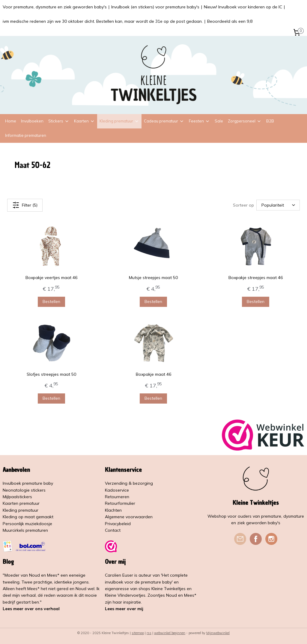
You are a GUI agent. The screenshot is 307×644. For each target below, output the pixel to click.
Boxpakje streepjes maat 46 (256, 277)
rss (149, 633)
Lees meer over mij (124, 609)
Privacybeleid (118, 524)
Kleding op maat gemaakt (28, 517)
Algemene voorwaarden (129, 517)
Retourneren (117, 497)
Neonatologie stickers (24, 490)
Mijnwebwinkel (218, 633)
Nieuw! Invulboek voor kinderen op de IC (243, 7)
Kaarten (84, 121)
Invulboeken (32, 121)
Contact (113, 530)
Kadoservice (117, 490)
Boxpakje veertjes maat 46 (51, 277)
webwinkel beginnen (170, 633)
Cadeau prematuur (164, 121)
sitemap (138, 633)
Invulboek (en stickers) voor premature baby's (155, 7)
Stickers (59, 121)
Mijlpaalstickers (17, 497)
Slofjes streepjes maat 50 (51, 374)
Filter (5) (25, 205)
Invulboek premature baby (28, 483)
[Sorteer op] (278, 205)
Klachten (113, 510)
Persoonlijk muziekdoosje (27, 524)
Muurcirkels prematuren (25, 530)
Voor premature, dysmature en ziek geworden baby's (55, 7)
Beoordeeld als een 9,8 (230, 21)
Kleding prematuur (119, 121)
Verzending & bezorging (129, 483)
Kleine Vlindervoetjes (125, 595)
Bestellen (51, 301)
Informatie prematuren (26, 135)
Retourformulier (120, 503)
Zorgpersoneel (245, 121)
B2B (270, 121)
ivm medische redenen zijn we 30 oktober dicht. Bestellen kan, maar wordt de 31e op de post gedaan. (103, 21)
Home (11, 121)
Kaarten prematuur (21, 503)
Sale (219, 121)
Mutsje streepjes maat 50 (153, 277)
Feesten (199, 121)
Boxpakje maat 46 (153, 374)
